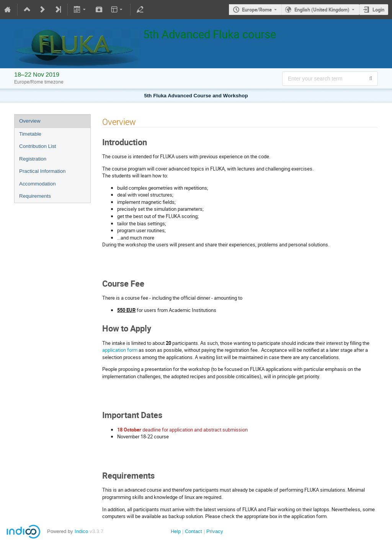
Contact (194, 531)
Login (378, 10)
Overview (30, 121)
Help (176, 531)
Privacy (215, 531)
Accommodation (38, 184)
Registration (33, 159)
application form (120, 350)
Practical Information (42, 171)
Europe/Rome (257, 10)
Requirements (35, 196)
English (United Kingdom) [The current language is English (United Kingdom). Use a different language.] (322, 10)
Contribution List (38, 146)
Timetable (30, 134)
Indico (81, 531)
